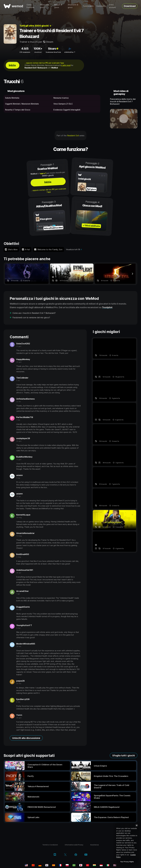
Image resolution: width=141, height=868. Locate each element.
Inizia (12, 65)
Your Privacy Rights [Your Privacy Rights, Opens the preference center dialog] (127, 862)
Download (130, 6)
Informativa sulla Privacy (74, 845)
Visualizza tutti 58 (73, 249)
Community (101, 6)
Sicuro (53, 49)
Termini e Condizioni (50, 845)
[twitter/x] (65, 855)
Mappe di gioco (58, 6)
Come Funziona (30, 6)
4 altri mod (66, 65)
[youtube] (86, 855)
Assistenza (94, 845)
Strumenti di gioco (73, 6)
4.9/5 (25, 49)
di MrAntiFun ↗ (70, 52)
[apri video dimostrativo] (124, 119)
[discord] (55, 855)
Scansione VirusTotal (53, 52)
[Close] (137, 825)
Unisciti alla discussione (26, 738)
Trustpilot (107, 307)
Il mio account (112, 6)
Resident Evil (73, 136)
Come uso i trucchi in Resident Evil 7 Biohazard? (34, 313)
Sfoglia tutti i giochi (124, 755)
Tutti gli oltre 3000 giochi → (35, 26)
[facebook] (76, 855)
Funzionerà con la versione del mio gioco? (31, 317)
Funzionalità (88, 6)
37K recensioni (25, 52)
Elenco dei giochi (44, 6)
